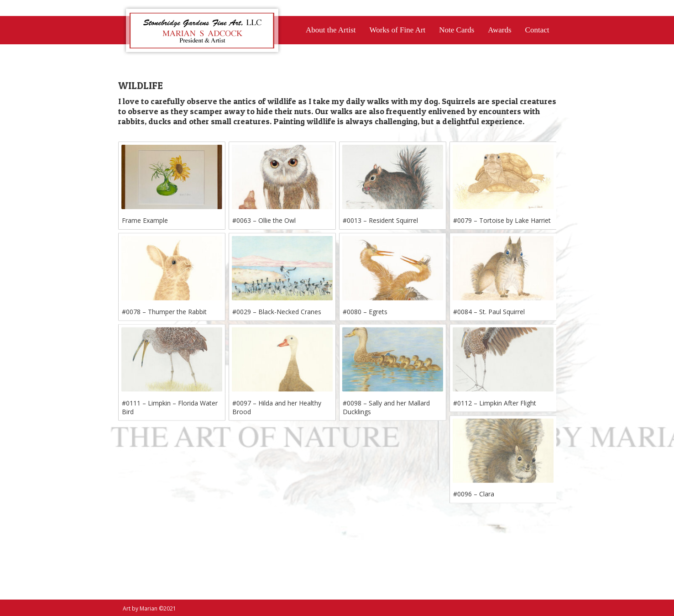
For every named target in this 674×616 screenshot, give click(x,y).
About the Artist (331, 30)
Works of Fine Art (397, 30)
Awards (499, 30)
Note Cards (457, 30)
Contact (537, 30)
